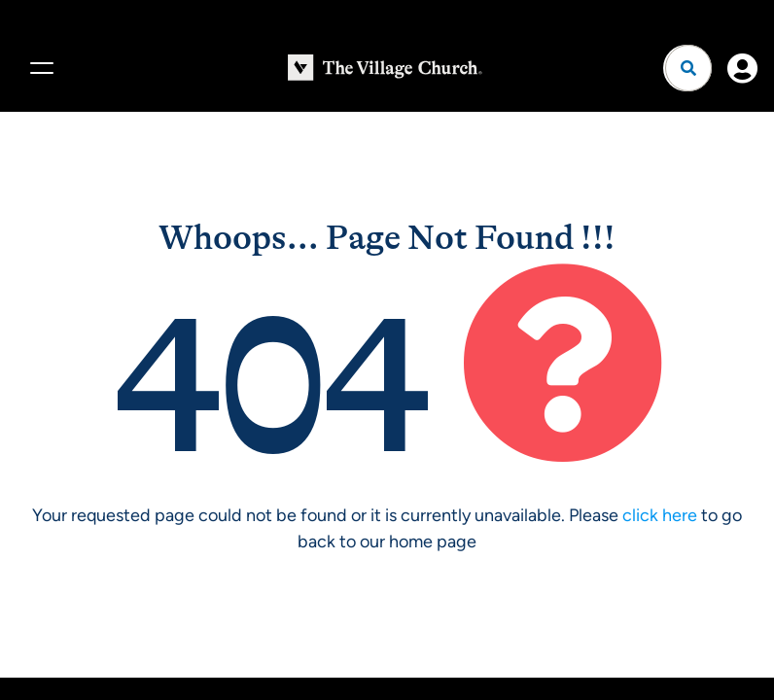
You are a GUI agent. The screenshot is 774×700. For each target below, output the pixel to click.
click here (660, 515)
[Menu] (39, 68)
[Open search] (688, 68)
